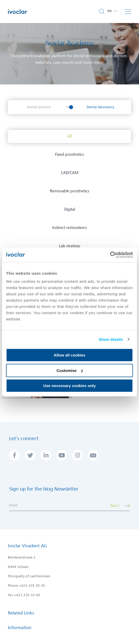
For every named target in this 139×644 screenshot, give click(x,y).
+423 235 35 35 (32, 586)
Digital (70, 209)
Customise (70, 370)
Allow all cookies (70, 355)
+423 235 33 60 (27, 595)
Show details (111, 339)
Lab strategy (70, 246)
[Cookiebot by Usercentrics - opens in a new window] (110, 255)
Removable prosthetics (69, 191)
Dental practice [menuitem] (39, 107)
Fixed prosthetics (69, 154)
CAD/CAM (70, 173)
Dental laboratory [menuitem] (100, 107)
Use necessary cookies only (69, 386)
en (110, 11)
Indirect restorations (69, 228)
